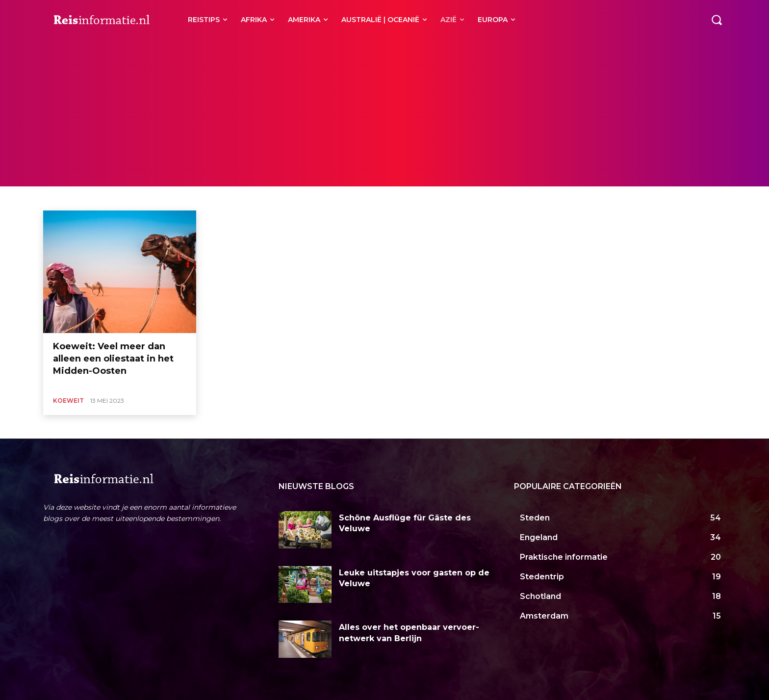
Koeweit (68, 401)
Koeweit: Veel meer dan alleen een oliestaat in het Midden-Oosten (113, 359)
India (234, 198)
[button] (717, 20)
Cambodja (108, 198)
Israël (299, 198)
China (139, 198)
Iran (276, 198)
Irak (256, 198)
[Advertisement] (384, 113)
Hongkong (205, 198)
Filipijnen (169, 198)
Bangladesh (70, 198)
